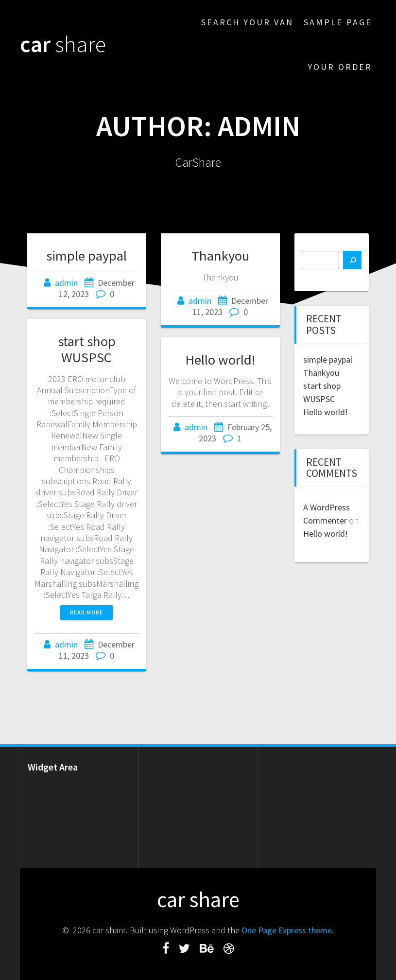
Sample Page (338, 22)
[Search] (352, 260)
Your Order (340, 67)
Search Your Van (247, 22)
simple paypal (86, 256)
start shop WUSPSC (87, 349)
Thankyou (220, 256)
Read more (86, 612)
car (63, 44)
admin (66, 283)
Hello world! (220, 360)
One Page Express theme (287, 930)
